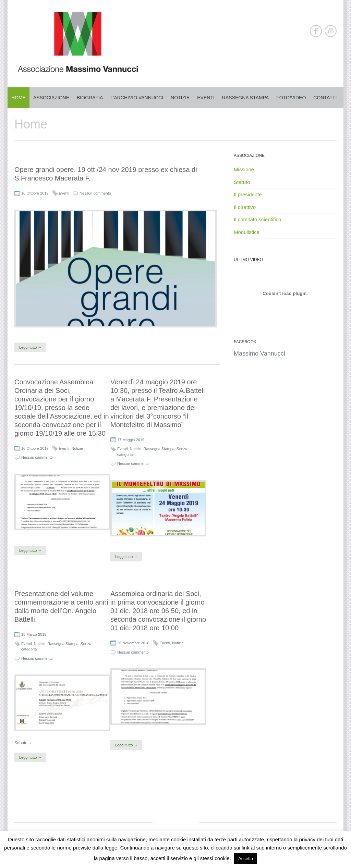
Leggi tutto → (30, 347)
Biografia (90, 98)
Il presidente (248, 194)
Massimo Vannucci (259, 354)
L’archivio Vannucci (137, 98)
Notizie (180, 98)
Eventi (206, 98)
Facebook (316, 31)
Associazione (51, 98)
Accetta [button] (246, 859)
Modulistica (247, 232)
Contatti (325, 98)
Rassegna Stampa (159, 449)
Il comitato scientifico (257, 219)
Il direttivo (245, 207)
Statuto (242, 182)
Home (19, 98)
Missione (244, 169)
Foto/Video (291, 98)
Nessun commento (95, 193)
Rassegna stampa (245, 98)
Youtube (331, 31)
